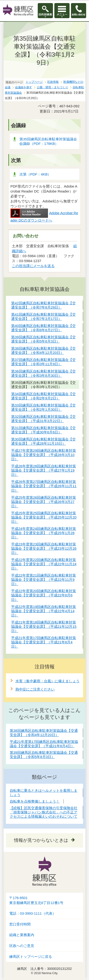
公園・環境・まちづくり (52, 87)
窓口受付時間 (20, 924)
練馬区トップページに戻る (31, 957)
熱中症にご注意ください (35, 689)
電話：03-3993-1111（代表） (33, 913)
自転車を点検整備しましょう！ (35, 801)
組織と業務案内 (22, 935)
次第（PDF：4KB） (35, 174)
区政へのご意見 (22, 946)
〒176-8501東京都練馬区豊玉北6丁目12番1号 (36, 900)
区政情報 (53, 82)
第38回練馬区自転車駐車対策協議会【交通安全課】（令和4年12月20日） (44, 733)
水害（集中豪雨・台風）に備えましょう (47, 681)
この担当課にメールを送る (33, 266)
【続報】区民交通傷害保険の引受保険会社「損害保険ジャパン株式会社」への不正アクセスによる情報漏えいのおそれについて (44, 812)
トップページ (34, 82)
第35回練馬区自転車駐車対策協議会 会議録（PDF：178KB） (50, 141)
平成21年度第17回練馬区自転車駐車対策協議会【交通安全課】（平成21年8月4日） (44, 744)
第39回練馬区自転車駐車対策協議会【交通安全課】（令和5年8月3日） (44, 755)
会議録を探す (23, 87)
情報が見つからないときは (41, 840)
